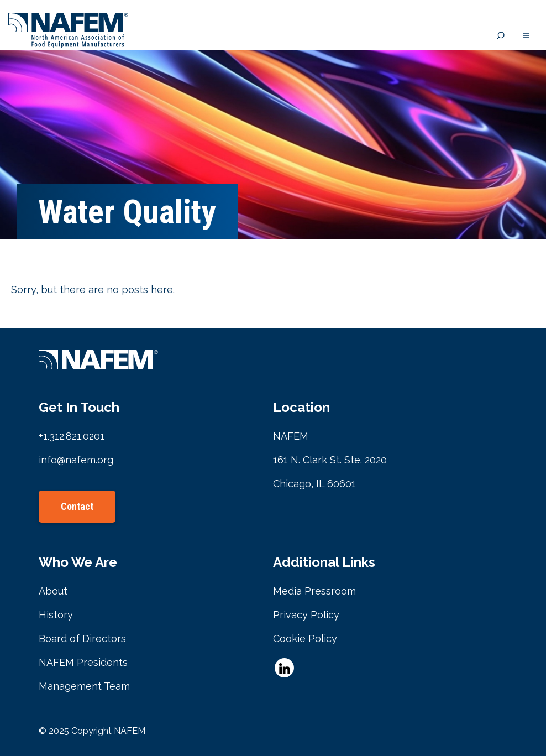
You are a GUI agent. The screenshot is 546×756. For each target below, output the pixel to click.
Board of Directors (82, 638)
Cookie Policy (305, 638)
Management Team (84, 686)
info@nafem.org (76, 460)
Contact (77, 506)
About (53, 591)
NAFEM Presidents (83, 662)
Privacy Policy (306, 615)
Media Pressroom (314, 591)
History (56, 615)
